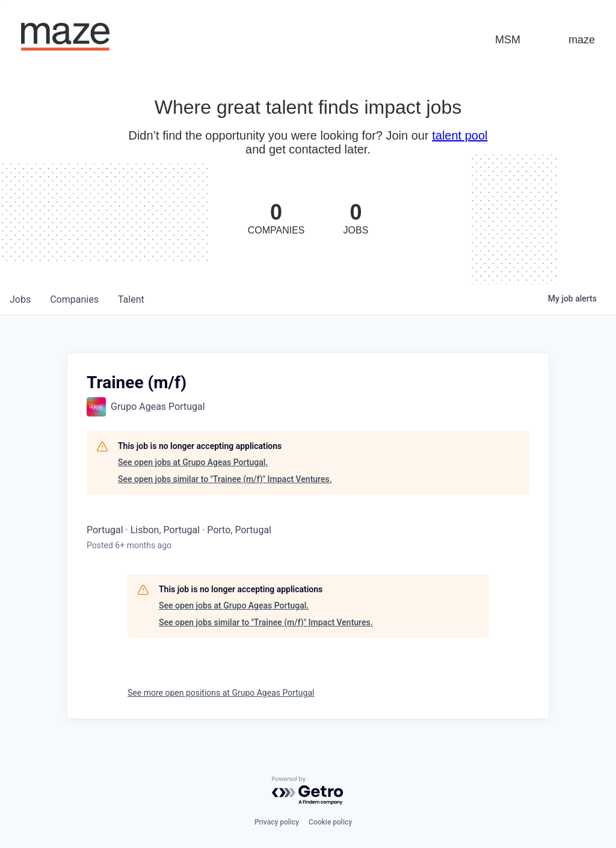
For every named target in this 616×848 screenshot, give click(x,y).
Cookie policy (330, 822)
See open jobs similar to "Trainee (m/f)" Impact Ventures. (225, 479)
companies (74, 299)
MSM (508, 40)
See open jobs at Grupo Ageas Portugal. (193, 462)
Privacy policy (277, 822)
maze (582, 40)
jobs (20, 299)
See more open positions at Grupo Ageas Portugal (221, 693)
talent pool (460, 135)
